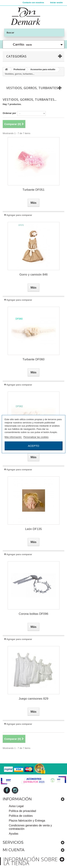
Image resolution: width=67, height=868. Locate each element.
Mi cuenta (14, 850)
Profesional (19, 69)
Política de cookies (21, 816)
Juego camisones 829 (33, 699)
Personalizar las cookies (36, 437)
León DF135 (34, 529)
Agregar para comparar (19, 215)
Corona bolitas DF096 (33, 614)
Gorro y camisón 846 (34, 275)
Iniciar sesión (56, 2)
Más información (13, 437)
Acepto (33, 446)
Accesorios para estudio (43, 69)
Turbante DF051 (33, 190)
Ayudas (14, 834)
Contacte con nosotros (33, 2)
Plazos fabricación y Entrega (27, 821)
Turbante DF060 (33, 359)
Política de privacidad (23, 811)
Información (17, 799)
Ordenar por (9, 113)
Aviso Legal (16, 806)
